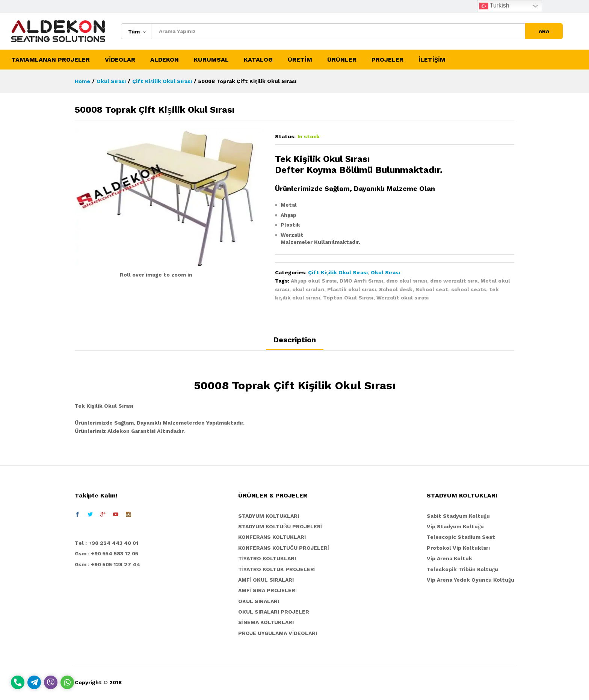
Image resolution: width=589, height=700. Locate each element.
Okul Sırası (385, 272)
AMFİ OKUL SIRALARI (266, 580)
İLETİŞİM (432, 60)
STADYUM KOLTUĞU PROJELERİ (280, 526)
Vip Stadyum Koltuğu (455, 526)
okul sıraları (308, 289)
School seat (432, 289)
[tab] (295, 343)
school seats (469, 289)
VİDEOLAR (120, 60)
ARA (544, 31)
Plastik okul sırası (352, 289)
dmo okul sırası (407, 281)
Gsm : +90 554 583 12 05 (106, 553)
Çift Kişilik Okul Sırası (338, 272)
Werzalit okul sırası (402, 298)
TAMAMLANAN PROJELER (51, 60)
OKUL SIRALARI (259, 601)
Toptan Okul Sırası (348, 298)
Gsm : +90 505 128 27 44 (107, 564)
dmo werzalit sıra (454, 281)
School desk (396, 289)
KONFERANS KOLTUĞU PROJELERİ (284, 548)
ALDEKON (165, 60)
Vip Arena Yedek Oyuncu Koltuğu (470, 580)
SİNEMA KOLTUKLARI (266, 622)
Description (295, 340)
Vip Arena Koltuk (449, 558)
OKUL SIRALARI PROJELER (274, 612)
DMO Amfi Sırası (361, 281)
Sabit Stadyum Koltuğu (458, 516)
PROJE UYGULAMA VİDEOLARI (278, 633)
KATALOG (258, 60)
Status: (285, 136)
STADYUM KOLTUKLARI (269, 516)
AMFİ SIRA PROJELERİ (267, 590)
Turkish (494, 6)
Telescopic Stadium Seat (461, 537)
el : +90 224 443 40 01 (108, 543)
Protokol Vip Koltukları (458, 548)
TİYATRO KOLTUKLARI (267, 558)
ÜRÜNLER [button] (342, 60)
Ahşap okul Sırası (314, 281)
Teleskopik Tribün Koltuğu (462, 569)
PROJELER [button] (387, 60)
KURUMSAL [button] (211, 60)
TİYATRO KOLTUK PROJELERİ (277, 569)
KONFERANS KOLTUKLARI (272, 537)
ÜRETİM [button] (300, 60)
